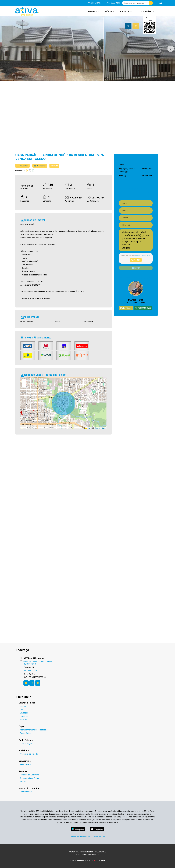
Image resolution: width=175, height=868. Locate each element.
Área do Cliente (94, 3)
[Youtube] (38, 683)
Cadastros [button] (126, 11)
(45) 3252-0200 (30, 671)
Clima (22, 710)
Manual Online (26, 792)
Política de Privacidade (80, 837)
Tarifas (23, 781)
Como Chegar (26, 743)
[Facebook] (26, 683)
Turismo (23, 719)
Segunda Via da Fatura (30, 778)
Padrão (31, 155)
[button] (160, 3)
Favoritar (22, 166)
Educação (24, 713)
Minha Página (126, 308)
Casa (20, 155)
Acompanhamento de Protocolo (34, 730)
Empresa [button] (93, 11)
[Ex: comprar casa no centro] (135, 3)
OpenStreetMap (100, 428)
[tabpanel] (87, 49)
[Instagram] (32, 683)
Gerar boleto (25, 764)
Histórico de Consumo (29, 775)
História (23, 706)
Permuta (54, 166)
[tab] (128, 26)
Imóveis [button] (109, 11)
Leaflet (89, 428)
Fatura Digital (25, 733)
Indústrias (24, 716)
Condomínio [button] (146, 11)
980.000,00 (147, 165)
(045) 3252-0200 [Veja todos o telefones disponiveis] (113, 3)
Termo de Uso (99, 837)
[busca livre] (151, 3)
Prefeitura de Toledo (29, 754)
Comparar (40, 166)
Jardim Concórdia (57, 155)
